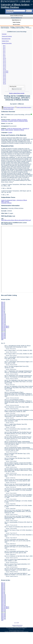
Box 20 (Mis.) (6, 72)
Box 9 (4, 57)
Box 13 (5, 62)
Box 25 (5, 79)
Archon (15, 631)
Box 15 (5, 65)
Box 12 (5, 61)
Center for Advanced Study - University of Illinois (14, 200)
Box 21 (5, 74)
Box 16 (5, 67)
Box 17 (5, 68)
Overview (4, 34)
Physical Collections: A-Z (16, 18)
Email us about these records (17, 93)
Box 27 (5, 82)
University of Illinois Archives (15, 5)
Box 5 (4, 51)
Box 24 (5, 78)
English (10, 132)
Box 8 (4, 55)
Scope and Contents (7, 36)
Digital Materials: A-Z (16, 20)
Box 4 (4, 50)
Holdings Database (10, 7)
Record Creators (16, 25)
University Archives (5, 27)
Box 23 (5, 77)
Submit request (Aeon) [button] (8, 107)
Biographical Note (6, 39)
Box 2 (4, 47)
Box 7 (4, 54)
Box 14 (5, 64)
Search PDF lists (10, 12)
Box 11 (5, 60)
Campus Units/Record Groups (16, 16)
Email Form (20, 626)
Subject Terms (5, 41)
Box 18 (5, 70)
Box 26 (5, 81)
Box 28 (5, 84)
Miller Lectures (9, 130)
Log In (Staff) (17, 623)
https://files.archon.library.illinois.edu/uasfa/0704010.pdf (16, 220)
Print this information (8, 109)
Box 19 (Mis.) (6, 71)
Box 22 (5, 75)
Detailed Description (7, 43)
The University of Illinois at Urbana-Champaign (20, 632)
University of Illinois (19, 130)
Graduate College (20, 27)
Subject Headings (16, 22)
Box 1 (4, 46)
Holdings (13, 27)
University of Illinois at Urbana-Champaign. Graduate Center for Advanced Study (14, 120)
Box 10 (5, 58)
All (2, 339)
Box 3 (4, 48)
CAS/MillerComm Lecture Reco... (18, 28)
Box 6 (4, 53)
